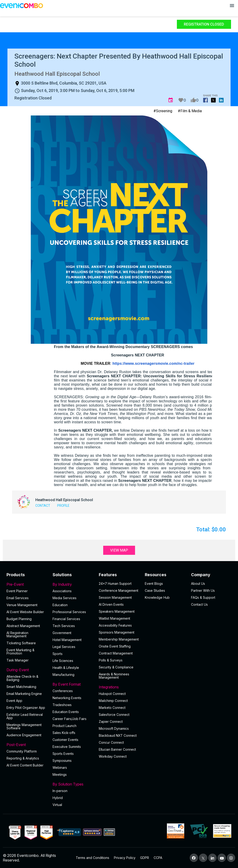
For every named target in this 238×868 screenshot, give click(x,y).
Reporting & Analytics (23, 758)
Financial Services (66, 619)
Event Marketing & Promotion (20, 652)
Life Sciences (63, 661)
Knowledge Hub (157, 597)
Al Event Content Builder (25, 765)
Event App (14, 701)
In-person (60, 791)
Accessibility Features (115, 625)
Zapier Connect (111, 722)
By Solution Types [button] (73, 784)
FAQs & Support (203, 597)
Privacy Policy (125, 858)
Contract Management (116, 653)
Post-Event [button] (27, 745)
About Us (198, 584)
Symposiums (62, 761)
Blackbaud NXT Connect (118, 735)
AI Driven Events (111, 604)
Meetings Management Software (24, 726)
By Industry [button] (73, 584)
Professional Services (69, 612)
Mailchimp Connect (113, 701)
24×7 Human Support (115, 584)
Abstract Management (23, 626)
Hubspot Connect (112, 694)
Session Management (115, 597)
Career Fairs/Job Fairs (69, 719)
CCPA (158, 858)
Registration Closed (204, 24)
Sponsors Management (117, 632)
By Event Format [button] (73, 684)
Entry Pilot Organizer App (26, 708)
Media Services (64, 598)
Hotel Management (67, 640)
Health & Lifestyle (66, 668)
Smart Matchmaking (21, 687)
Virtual (57, 805)
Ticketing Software (21, 643)
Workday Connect (113, 756)
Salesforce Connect (114, 715)
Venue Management (22, 605)
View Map (119, 550)
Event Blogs (154, 584)
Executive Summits (67, 747)
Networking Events (67, 698)
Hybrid (58, 798)
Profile (63, 506)
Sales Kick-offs (64, 733)
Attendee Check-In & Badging (22, 678)
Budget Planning (19, 619)
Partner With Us (203, 590)
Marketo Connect (112, 708)
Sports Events (63, 754)
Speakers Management (117, 611)
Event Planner (17, 591)
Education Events (66, 712)
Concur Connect (111, 742)
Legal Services (64, 647)
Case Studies (155, 590)
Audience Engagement (24, 735)
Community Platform (22, 751)
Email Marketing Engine (24, 694)
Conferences (63, 691)
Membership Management (119, 639)
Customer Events (65, 740)
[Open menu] (232, 6)
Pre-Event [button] (27, 584)
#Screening (163, 111)
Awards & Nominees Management (114, 676)
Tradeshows (62, 705)
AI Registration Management (17, 634)
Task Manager (18, 660)
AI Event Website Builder (25, 612)
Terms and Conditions (93, 858)
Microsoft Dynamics (114, 728)
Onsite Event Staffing (115, 646)
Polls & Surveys (111, 660)
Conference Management (119, 590)
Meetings (60, 774)
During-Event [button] (27, 670)
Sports (58, 654)
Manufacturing (63, 675)
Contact (43, 506)
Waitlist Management (114, 618)
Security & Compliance (116, 667)
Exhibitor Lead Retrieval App (25, 716)
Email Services (18, 598)
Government (62, 633)
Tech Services (64, 626)
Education (60, 605)
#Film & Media (190, 111)
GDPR (145, 858)
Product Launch (64, 726)
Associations (62, 591)
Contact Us (199, 604)
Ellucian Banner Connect (117, 749)
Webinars (60, 768)
